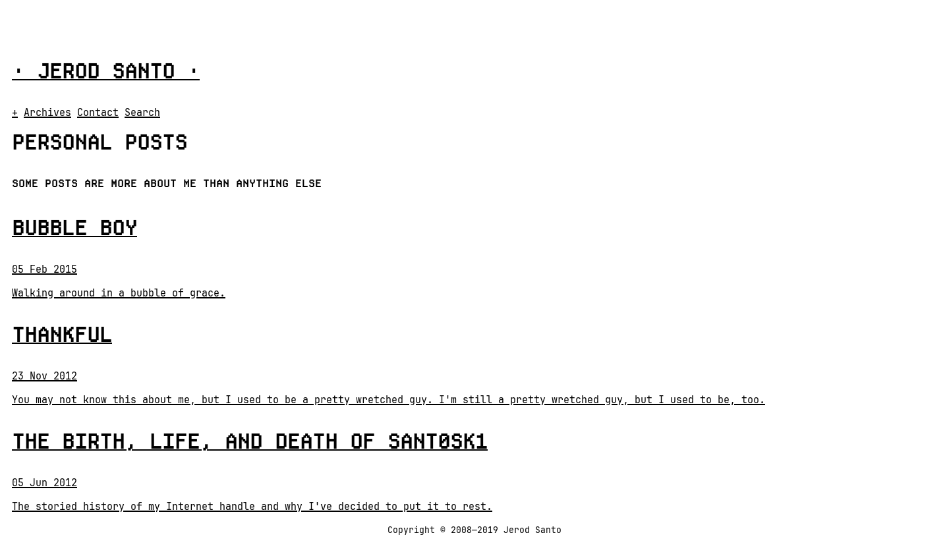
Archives (47, 113)
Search (142, 113)
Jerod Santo (106, 71)
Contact (98, 113)
